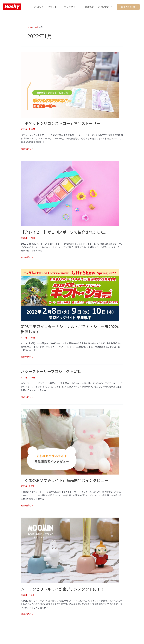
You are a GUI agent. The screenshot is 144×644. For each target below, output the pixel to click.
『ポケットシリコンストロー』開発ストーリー (61, 123)
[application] (58, 7)
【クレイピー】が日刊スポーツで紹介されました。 (64, 232)
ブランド (54, 7)
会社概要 (89, 7)
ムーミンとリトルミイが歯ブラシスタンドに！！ (63, 588)
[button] (129, 7)
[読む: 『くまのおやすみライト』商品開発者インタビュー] (70, 441)
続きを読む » (27, 148)
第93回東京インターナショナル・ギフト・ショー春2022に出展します (71, 329)
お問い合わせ (105, 7)
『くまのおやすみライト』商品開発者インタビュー (64, 480)
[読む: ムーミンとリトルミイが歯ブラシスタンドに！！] (70, 549)
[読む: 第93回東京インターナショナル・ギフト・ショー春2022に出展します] (70, 295)
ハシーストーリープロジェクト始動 (51, 371)
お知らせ (39, 7)
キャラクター (72, 7)
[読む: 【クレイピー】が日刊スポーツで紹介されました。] (70, 193)
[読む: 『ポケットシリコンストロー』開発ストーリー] (70, 84)
